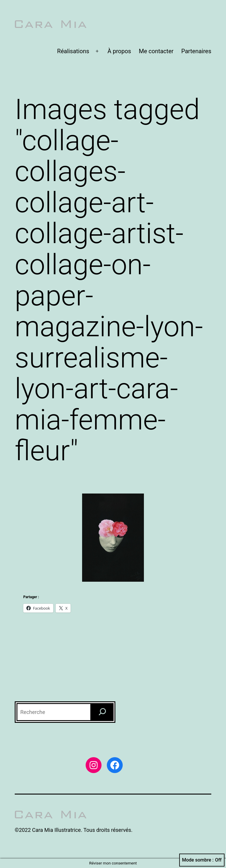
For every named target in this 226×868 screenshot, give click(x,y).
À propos (119, 51)
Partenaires (196, 51)
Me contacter (156, 51)
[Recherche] (102, 712)
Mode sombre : (202, 860)
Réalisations (73, 51)
